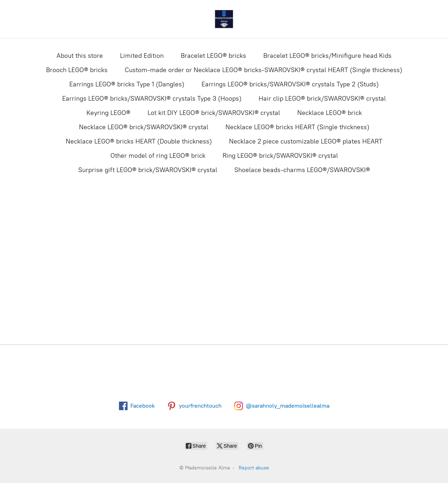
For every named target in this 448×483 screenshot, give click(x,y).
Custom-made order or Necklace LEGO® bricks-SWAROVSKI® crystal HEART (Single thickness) (263, 70)
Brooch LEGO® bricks (77, 70)
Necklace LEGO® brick (330, 113)
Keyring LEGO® (108, 113)
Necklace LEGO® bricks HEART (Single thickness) (297, 127)
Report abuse (254, 468)
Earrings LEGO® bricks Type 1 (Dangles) (127, 84)
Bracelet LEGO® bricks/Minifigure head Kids (327, 56)
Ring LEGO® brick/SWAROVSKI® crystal (280, 156)
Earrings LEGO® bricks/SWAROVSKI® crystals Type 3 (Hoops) (152, 99)
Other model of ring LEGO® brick (158, 156)
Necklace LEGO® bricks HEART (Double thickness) (139, 141)
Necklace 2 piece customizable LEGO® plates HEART (306, 141)
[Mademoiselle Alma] (224, 19)
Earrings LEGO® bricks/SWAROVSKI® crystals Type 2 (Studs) (290, 84)
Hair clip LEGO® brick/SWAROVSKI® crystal (322, 99)
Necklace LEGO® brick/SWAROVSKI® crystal (144, 127)
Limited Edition (142, 56)
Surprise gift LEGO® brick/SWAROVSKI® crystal (148, 170)
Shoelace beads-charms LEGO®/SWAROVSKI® (302, 170)
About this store (80, 56)
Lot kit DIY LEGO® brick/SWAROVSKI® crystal (214, 113)
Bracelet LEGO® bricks (213, 56)
